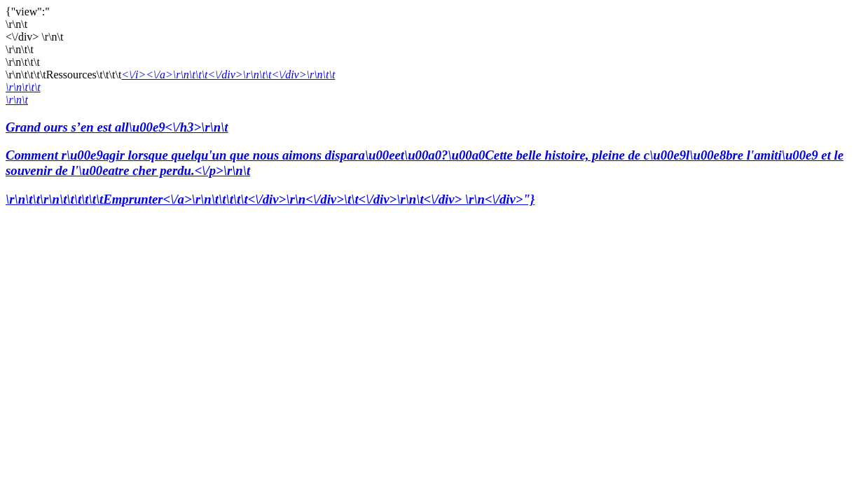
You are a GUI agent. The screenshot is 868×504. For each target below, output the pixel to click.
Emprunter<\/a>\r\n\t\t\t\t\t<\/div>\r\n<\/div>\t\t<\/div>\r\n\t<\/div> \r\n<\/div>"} (319, 199)
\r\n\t (17, 100)
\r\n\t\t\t (23, 87)
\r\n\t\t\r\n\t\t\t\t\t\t (54, 199)
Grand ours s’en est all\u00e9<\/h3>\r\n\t (434, 149)
